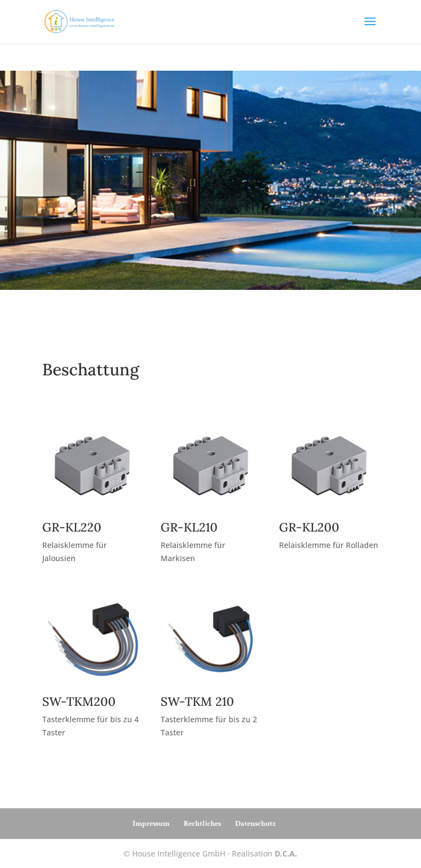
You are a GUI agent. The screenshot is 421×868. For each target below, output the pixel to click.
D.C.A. (286, 853)
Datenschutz (255, 824)
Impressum (151, 824)
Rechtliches (202, 824)
